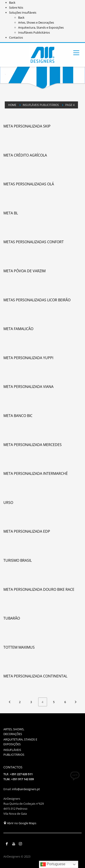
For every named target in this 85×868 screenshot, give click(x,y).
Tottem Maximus (19, 647)
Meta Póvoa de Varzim (24, 271)
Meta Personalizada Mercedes (33, 445)
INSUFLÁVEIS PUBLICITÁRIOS (14, 752)
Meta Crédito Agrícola (25, 155)
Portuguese (53, 864)
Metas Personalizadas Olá (29, 184)
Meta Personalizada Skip (27, 126)
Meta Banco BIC (18, 416)
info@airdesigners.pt (26, 789)
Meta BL (11, 213)
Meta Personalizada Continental (35, 676)
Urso (8, 503)
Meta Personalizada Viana (28, 387)
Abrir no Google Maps (20, 823)
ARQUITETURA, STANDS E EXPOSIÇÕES (20, 742)
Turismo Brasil (18, 560)
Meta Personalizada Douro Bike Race (39, 589)
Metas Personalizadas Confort (34, 242)
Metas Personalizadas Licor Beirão (37, 300)
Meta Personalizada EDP (27, 531)
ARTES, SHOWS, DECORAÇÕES (14, 732)
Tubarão (12, 618)
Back (12, 2)
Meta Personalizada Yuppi (28, 358)
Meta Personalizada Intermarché (36, 473)
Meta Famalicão (18, 329)
